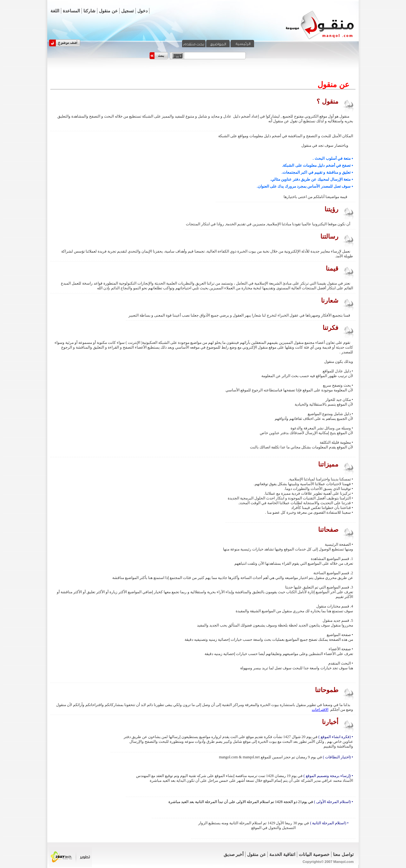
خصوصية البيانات (314, 854)
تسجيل (128, 11)
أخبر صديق (234, 854)
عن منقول (108, 11)
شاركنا (89, 11)
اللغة (55, 11)
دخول (142, 11)
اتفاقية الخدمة (282, 854)
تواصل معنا (343, 854)
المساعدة (71, 11)
